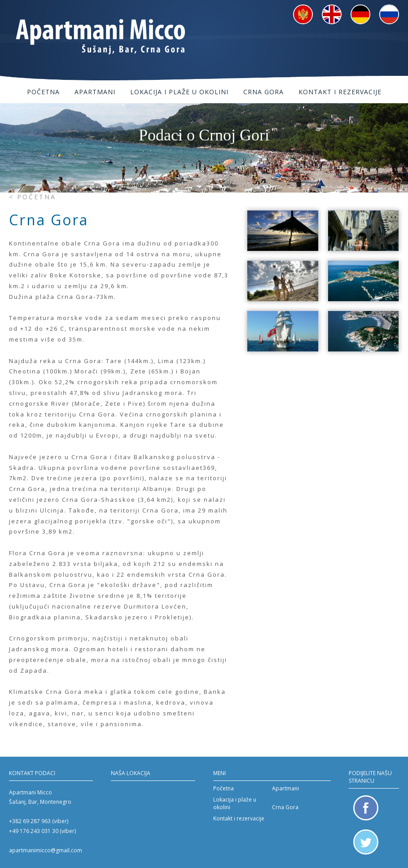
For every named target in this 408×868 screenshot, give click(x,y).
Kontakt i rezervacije (340, 92)
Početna (43, 92)
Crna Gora (263, 92)
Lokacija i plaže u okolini (179, 92)
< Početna (33, 197)
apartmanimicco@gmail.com (46, 850)
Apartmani (95, 92)
